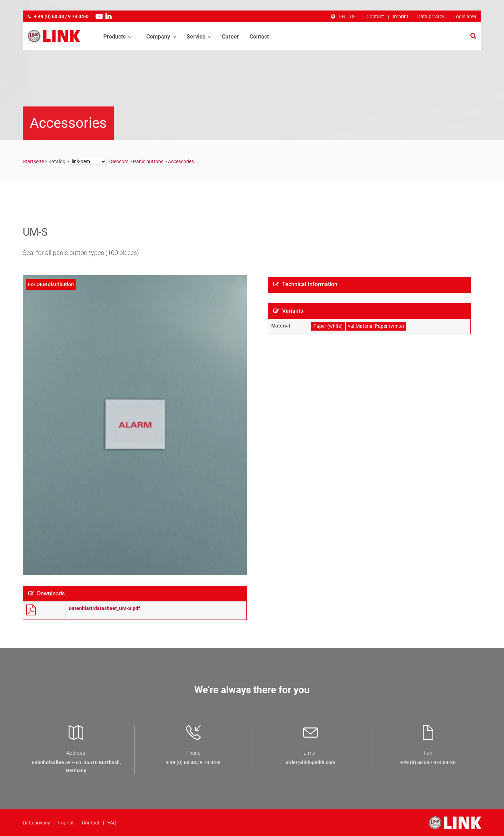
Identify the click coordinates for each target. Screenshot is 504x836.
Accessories (181, 161)
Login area (465, 16)
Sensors (120, 161)
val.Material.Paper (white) (376, 326)
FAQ (112, 823)
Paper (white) (328, 326)
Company (158, 37)
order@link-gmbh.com (310, 762)
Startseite (33, 161)
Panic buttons (148, 161)
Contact (375, 16)
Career (230, 37)
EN (342, 16)
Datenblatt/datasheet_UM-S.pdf (104, 608)
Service (196, 37)
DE (353, 16)
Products (114, 37)
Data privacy (431, 16)
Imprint (401, 16)
